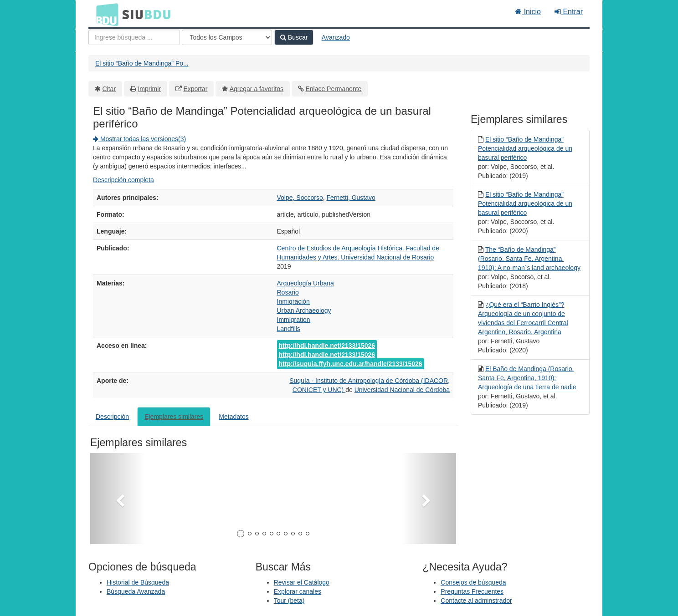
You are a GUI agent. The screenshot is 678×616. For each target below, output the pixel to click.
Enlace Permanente (333, 89)
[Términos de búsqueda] (134, 37)
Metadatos (234, 417)
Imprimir (149, 89)
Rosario (288, 292)
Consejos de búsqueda (473, 582)
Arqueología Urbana (306, 283)
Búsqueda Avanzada (136, 591)
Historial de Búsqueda (138, 582)
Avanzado (336, 37)
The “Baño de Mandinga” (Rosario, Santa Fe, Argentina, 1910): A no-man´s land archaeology (529, 259)
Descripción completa (123, 180)
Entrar (569, 12)
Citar (109, 89)
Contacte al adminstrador (476, 601)
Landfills (289, 329)
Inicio (528, 12)
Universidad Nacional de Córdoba (402, 390)
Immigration (294, 320)
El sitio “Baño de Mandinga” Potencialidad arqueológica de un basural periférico (525, 148)
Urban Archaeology (304, 311)
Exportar (195, 89)
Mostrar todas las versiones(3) (139, 139)
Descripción (112, 417)
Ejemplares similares (174, 417)
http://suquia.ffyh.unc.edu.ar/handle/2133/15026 (351, 364)
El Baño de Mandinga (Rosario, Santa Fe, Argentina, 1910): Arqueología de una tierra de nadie (527, 378)
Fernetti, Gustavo (351, 198)
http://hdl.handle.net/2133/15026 (327, 346)
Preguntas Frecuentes (472, 591)
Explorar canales (298, 591)
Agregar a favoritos (257, 89)
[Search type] (227, 37)
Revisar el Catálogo (302, 582)
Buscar (294, 37)
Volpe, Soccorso (300, 198)
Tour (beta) (289, 601)
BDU (105, 14)
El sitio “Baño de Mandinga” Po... (142, 63)
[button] (118, 499)
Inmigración (293, 301)
